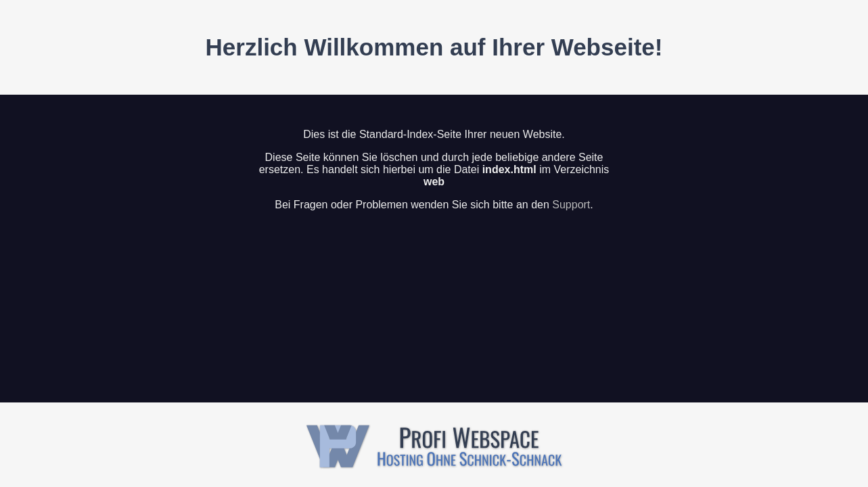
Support (571, 205)
